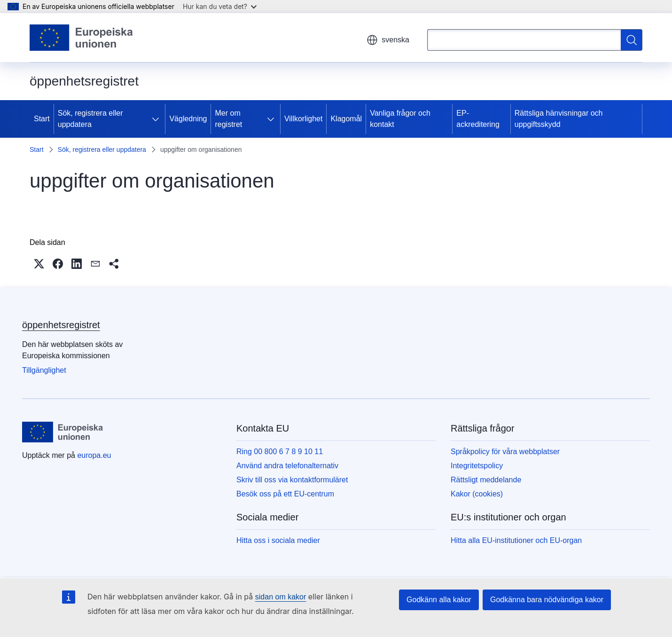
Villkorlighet (304, 119)
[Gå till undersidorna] (157, 119)
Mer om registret (228, 119)
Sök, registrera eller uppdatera (90, 119)
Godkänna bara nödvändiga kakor (547, 600)
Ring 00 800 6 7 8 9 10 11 (280, 452)
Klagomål (346, 119)
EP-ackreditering (478, 119)
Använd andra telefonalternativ (287, 466)
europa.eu (94, 455)
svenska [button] (388, 40)
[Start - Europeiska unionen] (82, 38)
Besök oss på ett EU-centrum (285, 494)
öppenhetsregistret (61, 325)
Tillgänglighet (44, 370)
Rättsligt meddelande (486, 480)
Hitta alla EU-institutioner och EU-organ (516, 540)
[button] (39, 264)
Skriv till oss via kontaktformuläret (292, 480)
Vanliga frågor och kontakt (400, 119)
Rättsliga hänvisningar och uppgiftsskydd (559, 119)
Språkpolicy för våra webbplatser (505, 452)
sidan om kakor (281, 597)
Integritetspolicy (477, 466)
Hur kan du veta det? (220, 6)
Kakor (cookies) (477, 494)
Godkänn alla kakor (439, 600)
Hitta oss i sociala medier (278, 540)
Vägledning (188, 119)
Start (42, 119)
